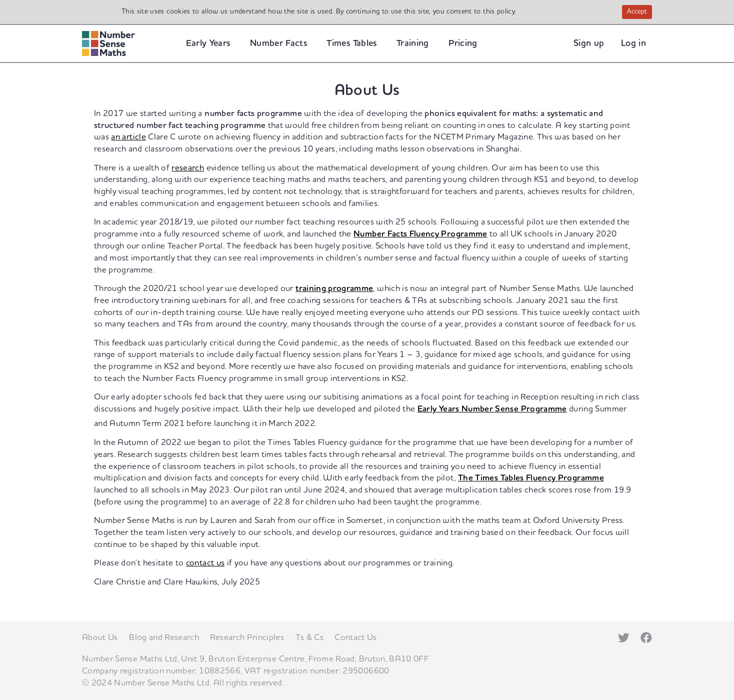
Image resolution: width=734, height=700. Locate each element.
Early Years (208, 43)
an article (128, 137)
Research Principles (247, 637)
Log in (633, 43)
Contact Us (356, 637)
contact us (205, 563)
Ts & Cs (309, 637)
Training (413, 43)
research (188, 168)
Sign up (589, 43)
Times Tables (351, 43)
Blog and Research (164, 637)
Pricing (463, 43)
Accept (639, 12)
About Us (100, 637)
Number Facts (278, 43)
